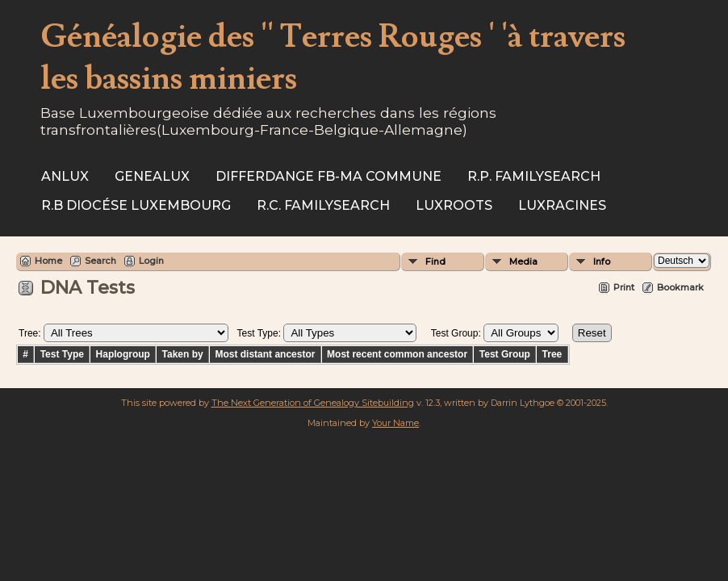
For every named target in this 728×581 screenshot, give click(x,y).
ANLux (65, 176)
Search (100, 261)
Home (48, 261)
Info (602, 261)
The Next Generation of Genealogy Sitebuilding (313, 403)
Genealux (152, 176)
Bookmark (680, 287)
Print (624, 287)
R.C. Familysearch (323, 205)
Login (151, 261)
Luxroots (454, 205)
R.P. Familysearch (534, 176)
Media (523, 261)
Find (435, 261)
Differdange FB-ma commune (328, 176)
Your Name (395, 423)
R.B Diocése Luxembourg (136, 205)
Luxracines (562, 205)
